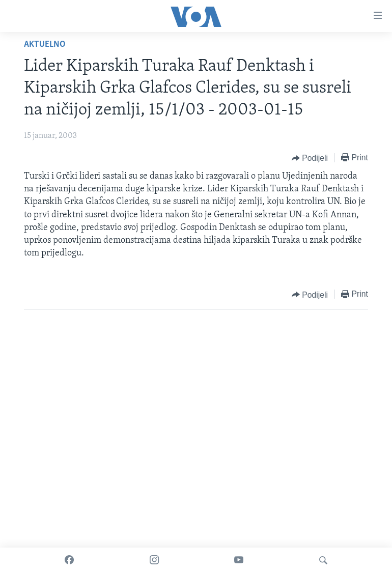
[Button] (310, 158)
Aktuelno (45, 45)
